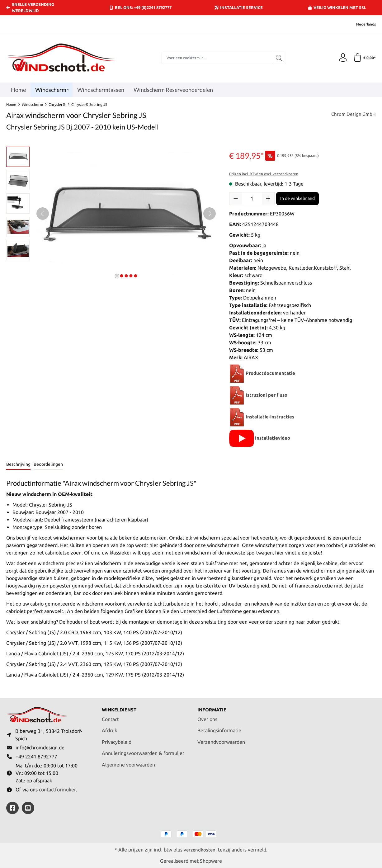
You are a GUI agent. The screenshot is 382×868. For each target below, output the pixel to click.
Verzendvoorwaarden (221, 740)
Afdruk (109, 729)
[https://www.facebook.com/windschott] (12, 808)
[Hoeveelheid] (252, 199)
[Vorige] (43, 214)
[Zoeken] (278, 58)
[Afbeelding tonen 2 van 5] (121, 276)
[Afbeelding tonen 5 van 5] (135, 276)
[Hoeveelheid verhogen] (268, 199)
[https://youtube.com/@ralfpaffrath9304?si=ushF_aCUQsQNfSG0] (28, 808)
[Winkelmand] (364, 58)
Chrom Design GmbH (352, 115)
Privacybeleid (117, 740)
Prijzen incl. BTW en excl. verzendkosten (264, 174)
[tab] (18, 465)
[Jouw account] (342, 58)
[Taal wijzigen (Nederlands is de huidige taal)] (362, 24)
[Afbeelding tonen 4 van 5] (131, 276)
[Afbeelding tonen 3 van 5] (126, 276)
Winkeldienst (120, 708)
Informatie (213, 708)
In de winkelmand (297, 198)
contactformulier (57, 789)
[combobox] (216, 58)
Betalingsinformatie (219, 729)
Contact (110, 717)
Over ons (207, 717)
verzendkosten (200, 850)
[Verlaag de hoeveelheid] (236, 199)
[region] (111, 214)
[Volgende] (210, 214)
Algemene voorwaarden (128, 763)
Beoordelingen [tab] (48, 464)
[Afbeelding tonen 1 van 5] (117, 276)
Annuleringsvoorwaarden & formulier (143, 751)
